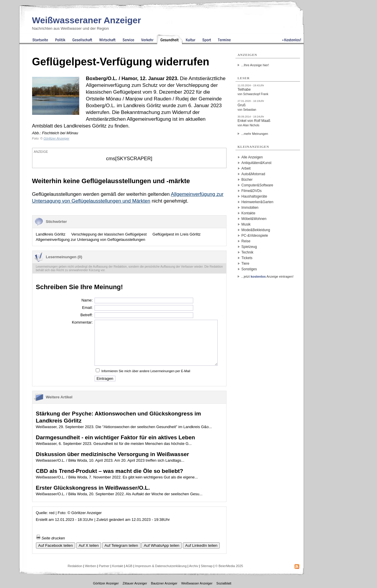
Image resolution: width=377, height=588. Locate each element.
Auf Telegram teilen (121, 545)
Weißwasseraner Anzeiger (87, 20)
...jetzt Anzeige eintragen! (267, 276)
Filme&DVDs (252, 191)
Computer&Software (257, 185)
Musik (246, 224)
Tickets (247, 258)
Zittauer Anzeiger (135, 583)
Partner (104, 566)
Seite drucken (51, 538)
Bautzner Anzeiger (164, 583)
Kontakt (118, 566)
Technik (248, 252)
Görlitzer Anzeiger (106, 583)
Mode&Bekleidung (256, 230)
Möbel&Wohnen (254, 219)
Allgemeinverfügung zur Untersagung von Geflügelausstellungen (91, 240)
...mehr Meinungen (255, 134)
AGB (129, 566)
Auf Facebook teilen (56, 545)
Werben (90, 566)
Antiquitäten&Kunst (257, 163)
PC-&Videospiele (255, 236)
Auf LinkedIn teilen (201, 545)
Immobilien (250, 208)
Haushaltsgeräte (254, 196)
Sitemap (206, 566)
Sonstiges (249, 269)
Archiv (194, 566)
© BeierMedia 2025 (229, 566)
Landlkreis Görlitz (51, 234)
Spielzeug (249, 247)
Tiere (245, 264)
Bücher (247, 180)
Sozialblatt (224, 583)
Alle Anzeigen (252, 157)
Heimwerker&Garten (258, 202)
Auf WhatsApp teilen (162, 545)
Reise (246, 241)
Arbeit (246, 168)
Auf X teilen (89, 545)
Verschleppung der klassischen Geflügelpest (109, 234)
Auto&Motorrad (253, 174)
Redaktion (75, 566)
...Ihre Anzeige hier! (255, 65)
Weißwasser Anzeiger (197, 583)
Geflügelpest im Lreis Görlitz (177, 234)
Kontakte (248, 213)
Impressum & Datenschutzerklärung (161, 566)
